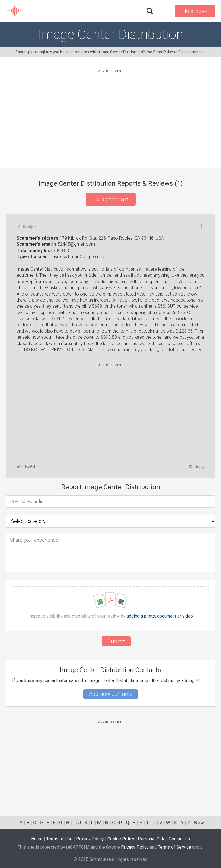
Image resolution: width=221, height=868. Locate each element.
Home (37, 839)
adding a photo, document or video (160, 616)
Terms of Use (59, 839)
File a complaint (111, 199)
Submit (116, 641)
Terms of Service (174, 847)
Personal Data (152, 839)
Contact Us (179, 839)
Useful (26, 467)
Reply (197, 467)
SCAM (15, 11)
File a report (195, 11)
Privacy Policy (90, 839)
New (199, 822)
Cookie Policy (121, 839)
